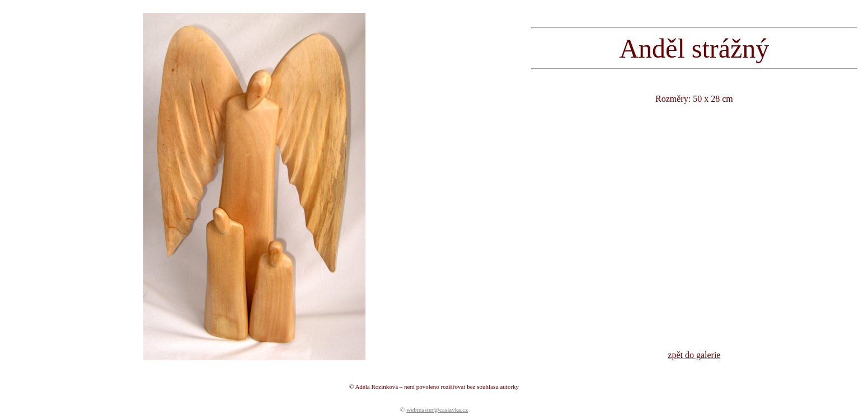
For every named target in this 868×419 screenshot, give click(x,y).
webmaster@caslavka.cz (437, 409)
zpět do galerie (694, 355)
